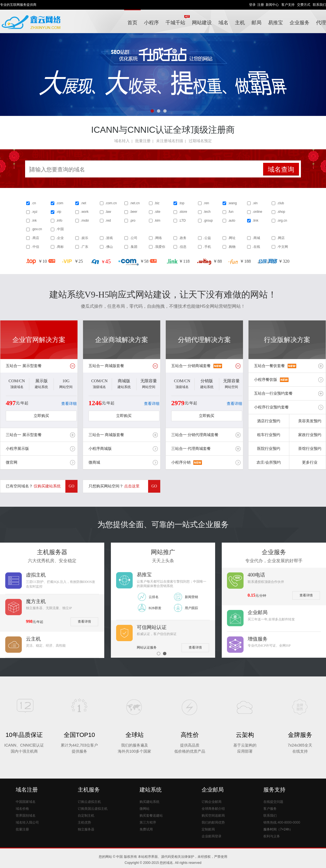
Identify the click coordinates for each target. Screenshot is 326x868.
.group (208, 221)
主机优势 (84, 822)
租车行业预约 (269, 435)
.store (183, 212)
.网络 (158, 238)
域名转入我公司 (27, 822)
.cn (34, 203)
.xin (255, 203)
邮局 (256, 23)
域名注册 (27, 790)
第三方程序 (148, 822)
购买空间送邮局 (213, 816)
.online (257, 212)
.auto (232, 221)
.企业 (60, 238)
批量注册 (143, 141)
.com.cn (111, 203)
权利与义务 (272, 836)
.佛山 (109, 247)
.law (108, 212)
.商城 (256, 238)
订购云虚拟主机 (89, 802)
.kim (157, 221)
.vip (59, 212)
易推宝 (276, 23)
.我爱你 (160, 247)
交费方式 (304, 5)
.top (181, 203)
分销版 (207, 381)
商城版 (124, 381)
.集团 (133, 247)
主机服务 (89, 790)
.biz (157, 203)
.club (280, 203)
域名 (223, 23)
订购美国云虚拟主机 (93, 809)
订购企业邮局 (212, 802)
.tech (207, 212)
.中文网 (282, 247)
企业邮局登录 (212, 836)
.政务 (182, 238)
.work (85, 212)
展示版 (42, 381)
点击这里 (132, 486)
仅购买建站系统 (47, 486)
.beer (133, 212)
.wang (232, 203)
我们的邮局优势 (213, 822)
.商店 (35, 238)
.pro (133, 221)
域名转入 (122, 141)
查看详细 (69, 404)
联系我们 (319, 5)
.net (83, 203)
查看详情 (84, 622)
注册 (261, 5)
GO (71, 486)
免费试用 (146, 829)
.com (60, 203)
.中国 (60, 229)
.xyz (34, 212)
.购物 (232, 247)
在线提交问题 (273, 802)
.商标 (60, 247)
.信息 (182, 247)
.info (59, 221)
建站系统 (151, 790)
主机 (240, 23)
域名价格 (22, 809)
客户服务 (270, 809)
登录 (252, 5)
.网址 (232, 238)
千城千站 (177, 20)
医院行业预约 (269, 449)
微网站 (145, 809)
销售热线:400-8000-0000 (282, 822)
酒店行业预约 (269, 421)
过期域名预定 (200, 141)
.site (157, 212)
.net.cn (135, 203)
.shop (281, 212)
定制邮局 (208, 829)
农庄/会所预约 (269, 462)
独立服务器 (86, 829)
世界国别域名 (26, 816)
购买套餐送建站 (151, 816)
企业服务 (300, 23)
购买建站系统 (149, 802)
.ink (34, 221)
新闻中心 (272, 5)
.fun (231, 212)
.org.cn (282, 221)
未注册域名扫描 (170, 141)
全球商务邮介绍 (213, 809)
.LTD (182, 221)
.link (255, 221)
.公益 (207, 238)
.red (108, 221)
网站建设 (202, 23)
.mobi (85, 221)
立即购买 (41, 416)
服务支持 (274, 790)
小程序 (151, 23)
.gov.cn (37, 229)
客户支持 (288, 5)
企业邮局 (213, 790)
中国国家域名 (26, 802)
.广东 (84, 247)
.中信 (35, 247)
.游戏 (109, 238)
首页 (132, 23)
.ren (206, 203)
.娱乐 (84, 238)
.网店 (281, 238)
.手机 (207, 247)
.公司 (133, 238)
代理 (321, 23)
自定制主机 (86, 816)
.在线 (256, 247)
